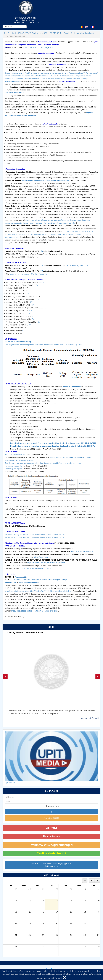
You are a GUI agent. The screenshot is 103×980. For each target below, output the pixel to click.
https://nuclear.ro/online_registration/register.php (46, 563)
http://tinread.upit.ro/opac (46, 611)
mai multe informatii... (90, 718)
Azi (85, 881)
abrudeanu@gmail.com (77, 265)
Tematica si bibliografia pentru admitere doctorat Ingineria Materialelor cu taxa (35, 537)
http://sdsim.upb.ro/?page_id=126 (40, 47)
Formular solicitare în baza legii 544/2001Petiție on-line (52, 865)
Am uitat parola (52, 818)
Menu (100, 27)
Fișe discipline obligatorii (14, 93)
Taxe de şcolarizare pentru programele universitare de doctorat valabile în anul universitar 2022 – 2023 (43, 463)
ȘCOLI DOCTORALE (52, 33)
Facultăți (12, 33)
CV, (41, 271)
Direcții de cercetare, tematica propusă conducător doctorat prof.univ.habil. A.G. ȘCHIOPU (53, 446)
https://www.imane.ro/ (42, 557)
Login (51, 811)
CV (42, 251)
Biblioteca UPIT (11, 583)
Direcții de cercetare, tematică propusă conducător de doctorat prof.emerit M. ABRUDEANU (54, 443)
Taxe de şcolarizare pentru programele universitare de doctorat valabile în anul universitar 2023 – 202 (43, 345)
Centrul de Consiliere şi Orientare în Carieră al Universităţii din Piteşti (41, 580)
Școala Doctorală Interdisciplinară (79, 33)
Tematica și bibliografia (13, 466)
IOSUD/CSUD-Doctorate (30, 33)
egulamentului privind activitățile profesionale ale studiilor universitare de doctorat (37, 73)
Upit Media (10, 782)
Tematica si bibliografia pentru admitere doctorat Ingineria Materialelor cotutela (35, 535)
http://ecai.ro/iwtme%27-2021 (82, 551)
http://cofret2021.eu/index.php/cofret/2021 (37, 569)
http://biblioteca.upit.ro (22, 611)
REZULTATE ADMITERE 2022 (15, 455)
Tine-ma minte (51, 806)
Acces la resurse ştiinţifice (29, 583)
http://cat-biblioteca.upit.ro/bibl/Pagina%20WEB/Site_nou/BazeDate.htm (38, 591)
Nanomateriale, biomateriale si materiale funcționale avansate (45, 180)
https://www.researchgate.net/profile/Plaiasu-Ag (28, 274)
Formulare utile (21, 577)
